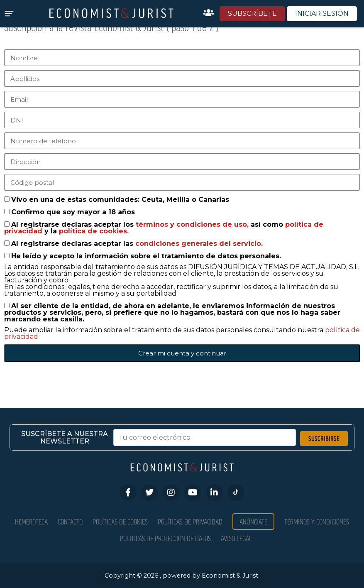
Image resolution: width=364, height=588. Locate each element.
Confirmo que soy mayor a (73, 212)
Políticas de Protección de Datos (165, 538)
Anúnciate (253, 521)
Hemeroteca (31, 521)
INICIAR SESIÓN (322, 13)
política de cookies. (94, 231)
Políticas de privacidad (190, 521)
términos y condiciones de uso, (193, 224)
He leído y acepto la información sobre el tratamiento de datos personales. (146, 256)
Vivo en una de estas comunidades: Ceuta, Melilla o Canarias (120, 200)
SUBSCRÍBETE (252, 13)
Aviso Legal (236, 538)
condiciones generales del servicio (198, 244)
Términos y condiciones (317, 521)
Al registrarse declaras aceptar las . (137, 244)
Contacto (70, 521)
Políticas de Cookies (120, 521)
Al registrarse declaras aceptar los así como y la (164, 228)
